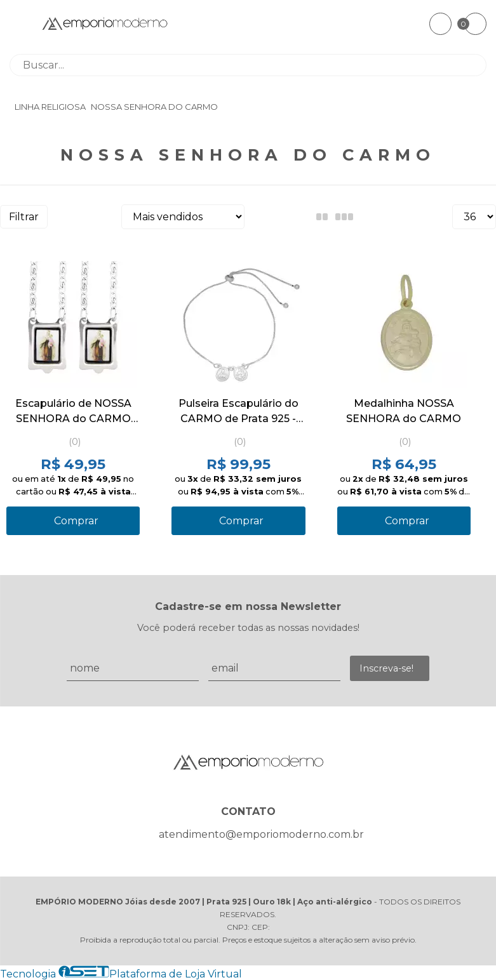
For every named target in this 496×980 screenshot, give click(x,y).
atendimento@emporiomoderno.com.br (261, 834)
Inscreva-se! (386, 668)
